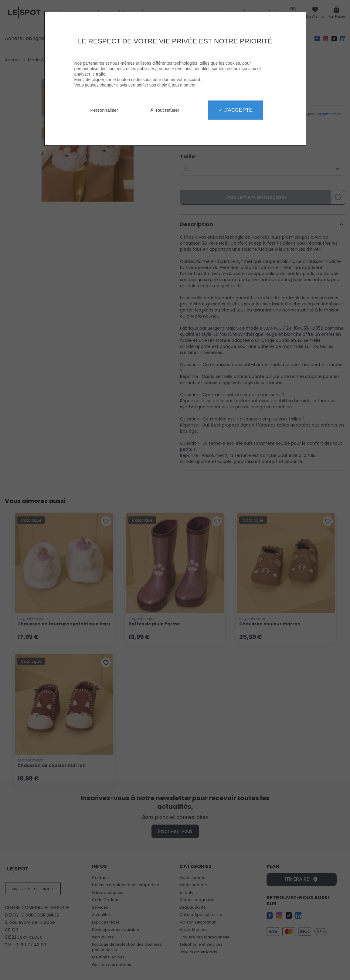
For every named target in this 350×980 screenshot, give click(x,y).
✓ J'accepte (236, 110)
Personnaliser (104, 110)
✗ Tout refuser (165, 110)
